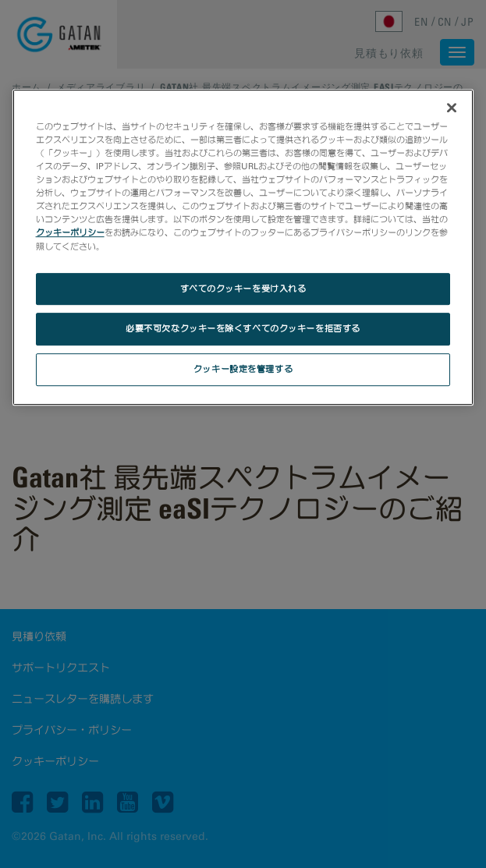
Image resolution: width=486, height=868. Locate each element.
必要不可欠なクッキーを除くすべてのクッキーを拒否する (243, 329)
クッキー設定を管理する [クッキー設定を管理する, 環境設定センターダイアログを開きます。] (243, 370)
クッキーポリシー (70, 233)
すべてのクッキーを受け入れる (243, 289)
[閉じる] (452, 108)
